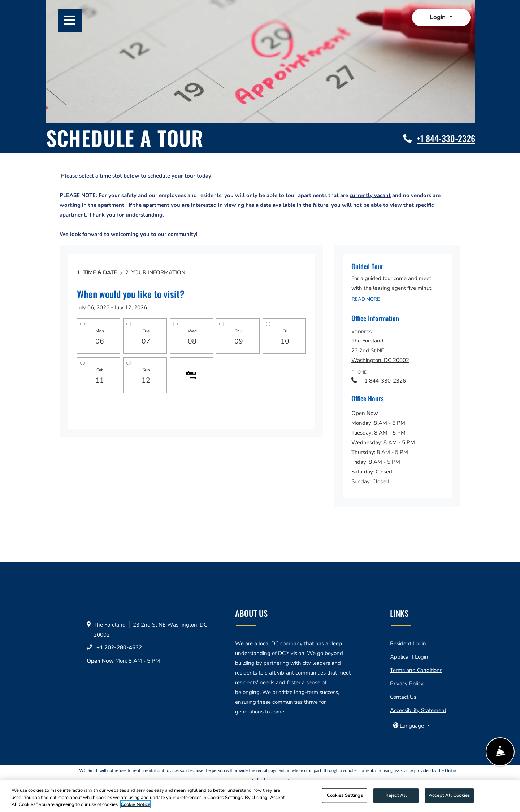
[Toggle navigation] (70, 20)
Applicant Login (409, 657)
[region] (260, 796)
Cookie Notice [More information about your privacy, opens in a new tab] (135, 804)
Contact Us (403, 697)
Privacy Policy (407, 684)
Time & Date (100, 272)
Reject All (396, 795)
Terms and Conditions (416, 670)
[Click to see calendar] (191, 375)
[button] (441, 18)
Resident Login (408, 643)
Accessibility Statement (418, 710)
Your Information (158, 272)
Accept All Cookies (449, 795)
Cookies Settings (345, 795)
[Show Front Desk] (500, 752)
